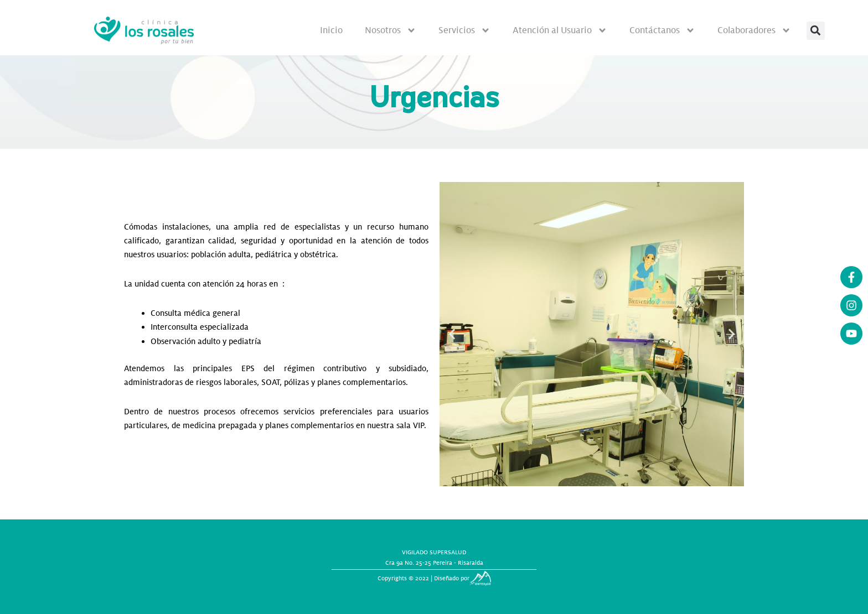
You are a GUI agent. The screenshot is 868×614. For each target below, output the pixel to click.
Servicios (464, 30)
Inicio (331, 30)
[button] (816, 31)
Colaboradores (754, 30)
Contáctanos (662, 30)
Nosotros (391, 30)
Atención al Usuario (560, 30)
